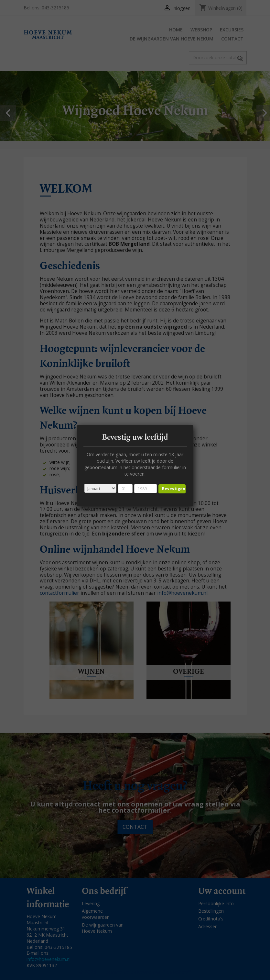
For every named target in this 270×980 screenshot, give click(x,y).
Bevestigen (174, 489)
